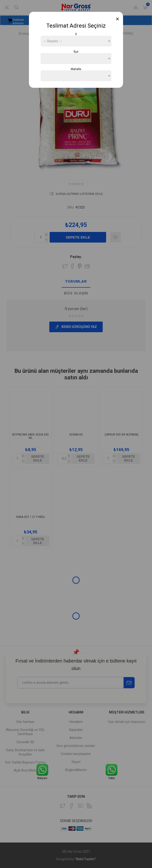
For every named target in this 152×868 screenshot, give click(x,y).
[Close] (118, 19)
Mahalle (76, 69)
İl (76, 34)
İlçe (76, 52)
